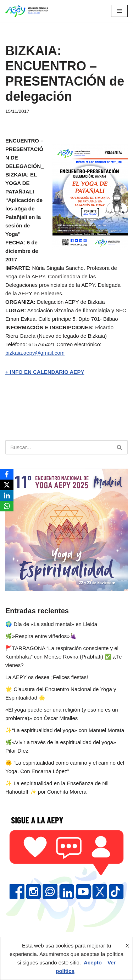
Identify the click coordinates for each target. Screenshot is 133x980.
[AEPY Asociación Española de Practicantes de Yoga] (27, 11)
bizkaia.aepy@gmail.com (35, 353)
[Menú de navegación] (119, 11)
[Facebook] (7, 474)
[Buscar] (59, 447)
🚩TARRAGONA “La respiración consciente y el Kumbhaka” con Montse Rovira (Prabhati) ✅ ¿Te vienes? (63, 657)
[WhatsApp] (7, 506)
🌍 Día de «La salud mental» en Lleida (51, 624)
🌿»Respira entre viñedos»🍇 (41, 636)
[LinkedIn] (7, 495)
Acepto (93, 962)
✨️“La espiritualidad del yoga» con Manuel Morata (65, 730)
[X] (7, 485)
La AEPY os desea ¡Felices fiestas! (47, 677)
